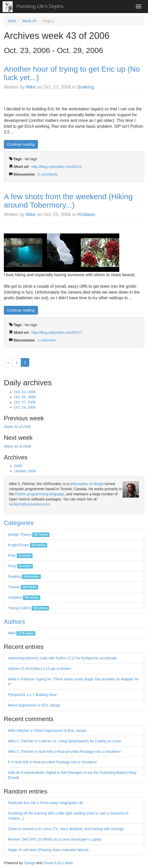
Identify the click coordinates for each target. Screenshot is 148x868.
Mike (31, 87)
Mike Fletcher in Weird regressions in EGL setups (47, 731)
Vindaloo (86, 215)
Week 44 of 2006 (17, 446)
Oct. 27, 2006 (25, 402)
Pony (20, 566)
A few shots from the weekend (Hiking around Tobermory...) (68, 201)
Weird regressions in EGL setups (34, 705)
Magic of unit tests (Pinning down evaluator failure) (48, 850)
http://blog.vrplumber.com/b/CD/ (57, 167)
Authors (14, 622)
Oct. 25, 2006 (25, 397)
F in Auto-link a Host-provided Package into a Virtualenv (52, 762)
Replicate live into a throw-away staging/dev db (45, 803)
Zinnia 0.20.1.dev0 (58, 863)
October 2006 (25, 471)
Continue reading (21, 144)
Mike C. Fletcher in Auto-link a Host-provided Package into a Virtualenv (64, 752)
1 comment (47, 340)
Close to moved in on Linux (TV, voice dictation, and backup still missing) (66, 829)
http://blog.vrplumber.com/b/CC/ (57, 333)
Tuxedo (23, 587)
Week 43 (29, 21)
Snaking (86, 87)
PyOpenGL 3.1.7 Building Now (32, 695)
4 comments (47, 174)
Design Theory (29, 534)
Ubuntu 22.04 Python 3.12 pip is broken (40, 669)
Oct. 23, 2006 (25, 392)
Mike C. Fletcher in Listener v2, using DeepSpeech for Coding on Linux (64, 741)
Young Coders (28, 608)
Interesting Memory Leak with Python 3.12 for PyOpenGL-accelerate (62, 658)
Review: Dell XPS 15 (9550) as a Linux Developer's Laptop (55, 839)
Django (29, 863)
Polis (20, 555)
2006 (12, 21)
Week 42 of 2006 (17, 427)
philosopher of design (87, 484)
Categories (19, 523)
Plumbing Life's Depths (40, 6)
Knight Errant (28, 545)
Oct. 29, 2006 (25, 407)
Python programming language (39, 494)
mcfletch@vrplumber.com (29, 504)
